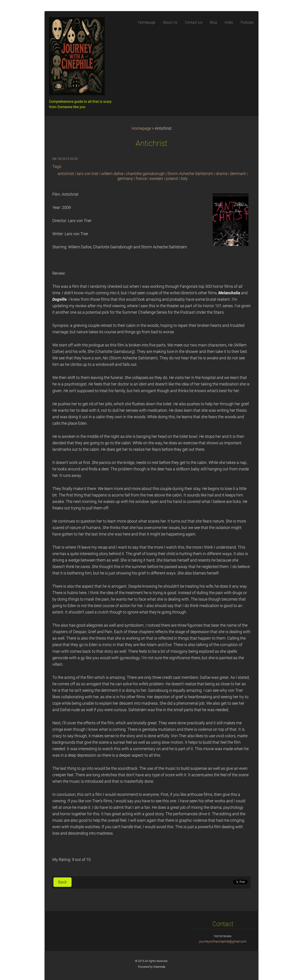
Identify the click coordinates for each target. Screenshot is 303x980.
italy (184, 179)
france (141, 179)
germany (125, 179)
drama (222, 174)
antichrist (66, 174)
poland (172, 179)
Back (62, 882)
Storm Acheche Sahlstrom (190, 174)
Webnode (159, 967)
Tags (57, 167)
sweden (156, 179)
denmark (238, 174)
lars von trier (88, 174)
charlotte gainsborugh (145, 174)
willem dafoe (112, 174)
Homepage (141, 128)
